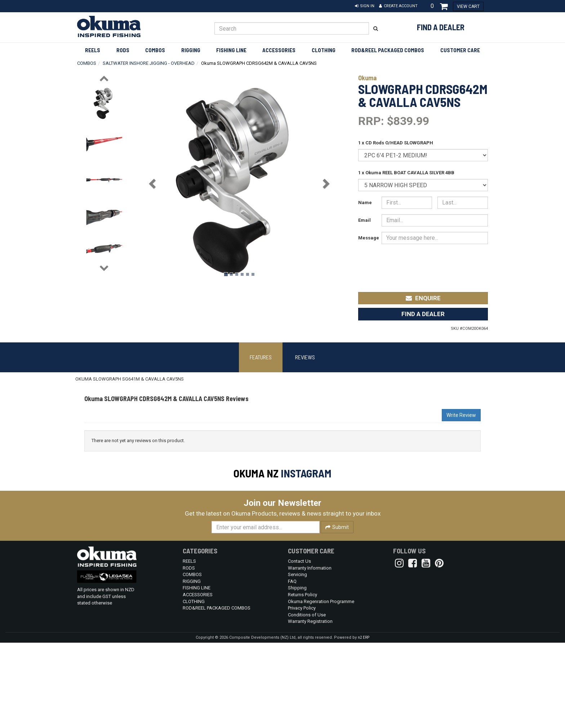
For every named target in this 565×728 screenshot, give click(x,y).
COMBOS (155, 50)
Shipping (297, 673)
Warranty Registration (310, 707)
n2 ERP (364, 723)
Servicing (297, 660)
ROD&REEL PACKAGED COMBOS (388, 50)
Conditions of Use (307, 700)
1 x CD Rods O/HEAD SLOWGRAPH (396, 143)
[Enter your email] (266, 612)
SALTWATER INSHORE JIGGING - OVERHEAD (149, 63)
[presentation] (434, 263)
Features (261, 357)
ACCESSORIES (279, 50)
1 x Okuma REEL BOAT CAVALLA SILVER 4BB (406, 173)
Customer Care (460, 50)
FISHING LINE (231, 50)
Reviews (305, 357)
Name (365, 203)
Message (367, 238)
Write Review (461, 415)
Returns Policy (302, 680)
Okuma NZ (256, 473)
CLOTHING (324, 50)
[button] (365, 6)
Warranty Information (310, 653)
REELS (93, 50)
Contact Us (299, 646)
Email (364, 220)
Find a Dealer (441, 27)
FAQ (292, 667)
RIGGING (191, 50)
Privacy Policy (302, 693)
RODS (123, 50)
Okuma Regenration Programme (321, 687)
